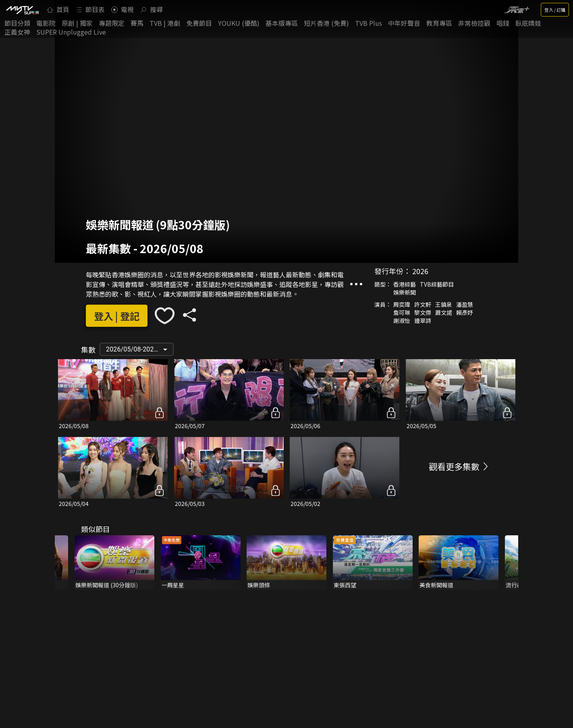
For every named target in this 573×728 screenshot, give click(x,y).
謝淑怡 (402, 320)
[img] (22, 10)
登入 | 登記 (117, 316)
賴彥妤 (465, 312)
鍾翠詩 (423, 320)
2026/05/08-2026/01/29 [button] (139, 349)
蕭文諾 (444, 312)
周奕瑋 (402, 304)
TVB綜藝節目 (437, 284)
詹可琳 (402, 312)
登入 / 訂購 (555, 10)
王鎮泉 (444, 304)
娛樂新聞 (405, 292)
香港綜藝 (405, 284)
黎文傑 (423, 312)
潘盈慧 (465, 304)
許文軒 (423, 304)
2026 (420, 271)
